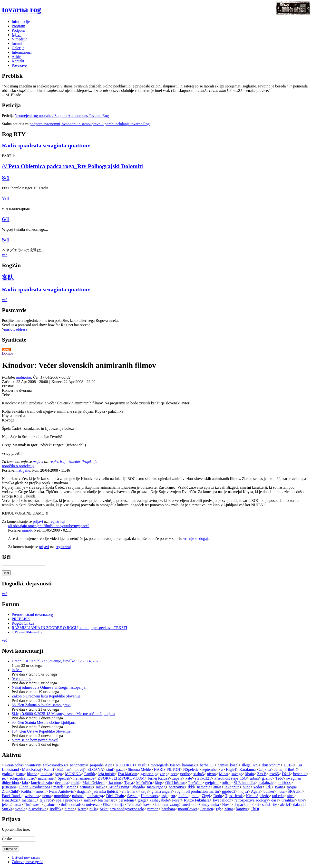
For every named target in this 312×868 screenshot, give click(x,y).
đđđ (191, 787)
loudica (46, 774)
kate (189, 778)
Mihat (224, 774)
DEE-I (289, 765)
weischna (32, 796)
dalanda (299, 805)
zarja (164, 774)
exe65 (274, 774)
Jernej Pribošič (286, 769)
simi (110, 769)
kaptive (242, 809)
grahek (7, 774)
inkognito (232, 787)
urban (254, 778)
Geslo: (7, 839)
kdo (25, 783)
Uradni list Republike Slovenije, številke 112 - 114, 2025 (56, 661)
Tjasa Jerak (234, 796)
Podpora (18, 30)
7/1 (6, 198)
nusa (281, 791)
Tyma (128, 783)
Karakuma (248, 769)
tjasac (175, 765)
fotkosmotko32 (55, 765)
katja (144, 791)
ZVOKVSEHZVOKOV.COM (121, 778)
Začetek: (9, 382)
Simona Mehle (139, 769)
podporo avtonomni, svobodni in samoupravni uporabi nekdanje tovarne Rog (90, 124)
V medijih (19, 39)
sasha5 (199, 774)
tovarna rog (21, 10)
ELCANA (95, 769)
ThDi (255, 809)
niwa (291, 796)
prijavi (38, 462)
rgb (219, 809)
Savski (132, 796)
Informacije (21, 22)
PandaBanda (12, 796)
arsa (18, 805)
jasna (20, 774)
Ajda (109, 765)
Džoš (286, 774)
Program (18, 26)
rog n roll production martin (197, 791)
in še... (17, 670)
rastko (101, 787)
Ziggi (206, 796)
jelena (7, 805)
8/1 (6, 178)
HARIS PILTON (167, 769)
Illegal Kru (250, 765)
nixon (211, 774)
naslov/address (16, 329)
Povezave (19, 65)
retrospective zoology (251, 800)
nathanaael (46, 778)
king (159, 783)
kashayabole (159, 800)
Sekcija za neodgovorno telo (122, 809)
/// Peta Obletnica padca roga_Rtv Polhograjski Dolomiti (72, 166)
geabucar (51, 805)
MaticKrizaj (31, 769)
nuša (93, 809)
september (210, 769)
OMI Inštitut (175, 783)
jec (4, 778)
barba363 (207, 765)
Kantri (49, 769)
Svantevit (32, 765)
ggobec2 (229, 791)
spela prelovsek (68, 800)
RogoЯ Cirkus (23, 623)
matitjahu (24, 377)
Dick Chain (115, 796)
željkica (265, 769)
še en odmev (21, 679)
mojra (291, 787)
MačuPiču (144, 783)
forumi (17, 43)
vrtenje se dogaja (196, 539)
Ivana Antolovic (61, 791)
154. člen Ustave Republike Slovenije (41, 731)
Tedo (279, 778)
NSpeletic (191, 769)
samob (27, 530)
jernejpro (9, 787)
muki (75, 783)
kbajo (250, 774)
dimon (70, 809)
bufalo (183, 796)
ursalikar (288, 800)
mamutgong (156, 787)
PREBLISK (21, 619)
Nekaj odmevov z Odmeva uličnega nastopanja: (49, 687)
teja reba (46, 800)
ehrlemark (130, 791)
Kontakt (18, 61)
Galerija (18, 48)
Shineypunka (209, 805)
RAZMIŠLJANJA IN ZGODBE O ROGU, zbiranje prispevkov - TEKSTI (69, 628)
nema (47, 796)
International (22, 52)
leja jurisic (106, 774)
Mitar (229, 809)
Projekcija (89, 462)
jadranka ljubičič (105, 791)
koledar (74, 462)
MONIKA (73, 774)
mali (195, 796)
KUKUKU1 (125, 765)
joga (58, 774)
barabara (168, 809)
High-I (231, 769)
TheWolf (195, 783)
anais (217, 787)
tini (63, 805)
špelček (56, 809)
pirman (153, 809)
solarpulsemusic (22, 778)
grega (142, 800)
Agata (255, 791)
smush (41, 791)
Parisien (207, 809)
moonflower (188, 809)
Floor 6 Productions (35, 787)
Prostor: (8, 386)
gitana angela (162, 791)
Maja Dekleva (93, 783)
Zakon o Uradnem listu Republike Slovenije (46, 696)
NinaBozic (10, 800)
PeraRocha (14, 765)
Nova (226, 805)
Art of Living (119, 787)
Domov (8, 353)
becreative (177, 787)
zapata (177, 778)
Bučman (64, 769)
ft (258, 805)
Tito (27, 805)
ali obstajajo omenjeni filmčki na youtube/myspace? (49, 526)
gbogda (138, 787)
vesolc (20, 809)
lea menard (107, 800)
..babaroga (95, 796)
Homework (149, 796)
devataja (62, 783)
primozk (86, 787)
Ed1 (269, 787)
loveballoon (222, 800)
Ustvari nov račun (26, 857)
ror (173, 796)
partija (119, 805)
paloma (78, 796)
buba (247, 787)
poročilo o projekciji (18, 466)
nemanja (204, 787)
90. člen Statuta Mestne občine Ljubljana (44, 722)
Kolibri (27, 791)
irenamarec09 (84, 778)
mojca (243, 791)
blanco (32, 774)
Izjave (16, 35)
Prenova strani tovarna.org (32, 615)
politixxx (284, 783)
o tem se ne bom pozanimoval (35, 740)
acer (174, 774)
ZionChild (10, 791)
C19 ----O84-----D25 (28, 632)
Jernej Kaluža (158, 778)
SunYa (7, 809)
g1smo (267, 778)
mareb (58, 787)
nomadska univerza (84, 805)
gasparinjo (149, 774)
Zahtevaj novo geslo (28, 862)
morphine (61, 796)
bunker (269, 791)
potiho (185, 774)
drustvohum (271, 765)
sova (37, 805)
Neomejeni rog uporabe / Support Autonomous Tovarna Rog (62, 116)
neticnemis (78, 765)
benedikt (300, 774)
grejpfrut (212, 783)
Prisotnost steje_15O (230, 778)
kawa (147, 805)
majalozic (266, 783)
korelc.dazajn (41, 783)
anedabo (189, 805)
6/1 (6, 219)
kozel (234, 765)
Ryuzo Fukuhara (197, 800)
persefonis (127, 800)
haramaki (189, 765)
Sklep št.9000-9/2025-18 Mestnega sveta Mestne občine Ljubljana (63, 714)
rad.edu (278, 796)
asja (165, 796)
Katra (82, 809)
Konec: (58, 382)
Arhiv (16, 57)
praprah (96, 765)
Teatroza (133, 805)
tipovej (79, 769)
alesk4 (285, 805)
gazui (121, 769)
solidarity (270, 805)
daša (275, 800)
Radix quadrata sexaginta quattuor (46, 145)
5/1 (6, 239)
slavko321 (203, 778)
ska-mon (114, 783)
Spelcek (64, 778)
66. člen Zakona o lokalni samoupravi (41, 705)
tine (301, 800)
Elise (107, 805)
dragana (83, 791)
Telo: (6, 395)
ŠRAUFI (295, 791)
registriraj (58, 462)
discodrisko (38, 809)
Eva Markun (127, 774)
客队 (8, 277)
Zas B (262, 774)
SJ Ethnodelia (244, 783)
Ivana (279, 787)
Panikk (90, 774)
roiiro (226, 783)
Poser (176, 800)
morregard (159, 765)
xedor (258, 787)
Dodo (218, 796)
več (5, 255)
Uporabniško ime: (16, 829)
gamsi (222, 765)
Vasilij (142, 765)
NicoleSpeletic (257, 796)
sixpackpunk (244, 805)
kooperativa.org (167, 805)
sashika (89, 800)
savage (237, 774)
